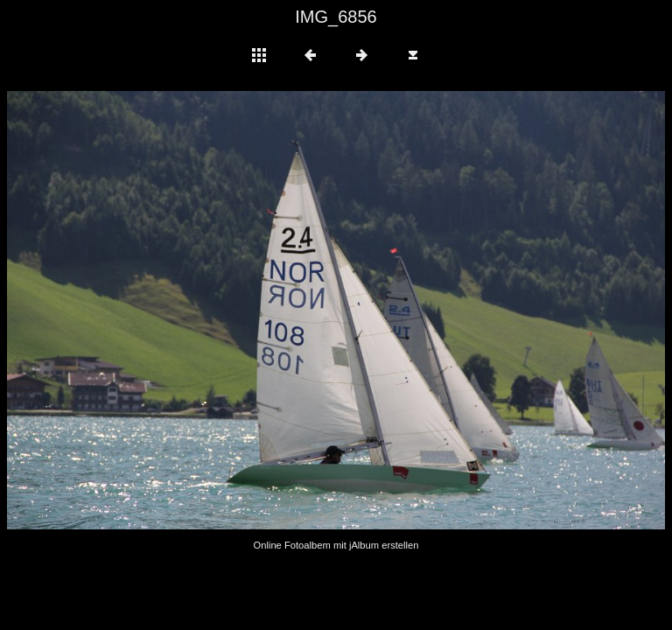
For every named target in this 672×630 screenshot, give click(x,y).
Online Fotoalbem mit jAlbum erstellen (336, 545)
